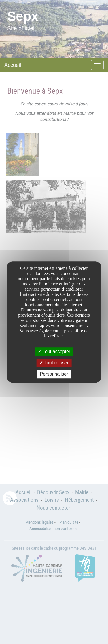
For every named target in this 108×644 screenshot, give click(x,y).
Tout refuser (54, 363)
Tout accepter (54, 351)
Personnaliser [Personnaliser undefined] (54, 374)
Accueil (13, 65)
